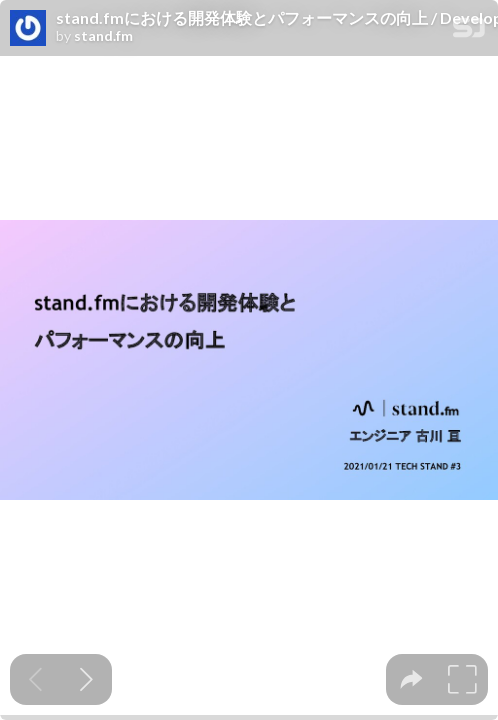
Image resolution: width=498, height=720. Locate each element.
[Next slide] (86, 679)
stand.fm (103, 36)
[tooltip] (411, 679)
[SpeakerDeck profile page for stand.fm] (28, 29)
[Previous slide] (35, 679)
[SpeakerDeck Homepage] (469, 31)
